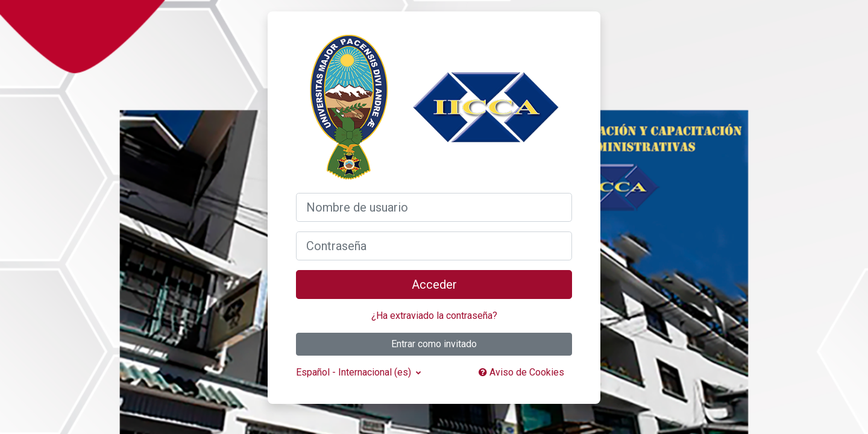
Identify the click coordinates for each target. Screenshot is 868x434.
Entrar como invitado (434, 344)
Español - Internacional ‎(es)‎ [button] (355, 372)
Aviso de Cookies (521, 372)
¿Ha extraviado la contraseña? (434, 316)
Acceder (434, 285)
